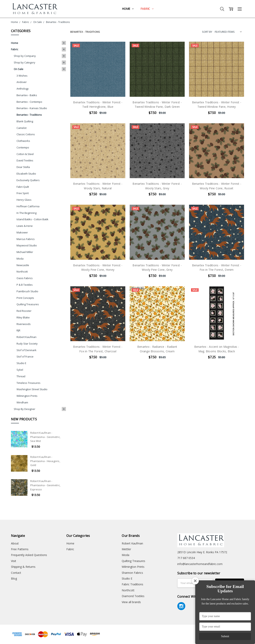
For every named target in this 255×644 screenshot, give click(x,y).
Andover (22, 82)
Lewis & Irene (25, 226)
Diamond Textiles (133, 596)
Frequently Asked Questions (29, 555)
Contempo (23, 147)
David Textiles (25, 160)
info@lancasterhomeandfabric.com (200, 564)
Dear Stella (23, 167)
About (15, 543)
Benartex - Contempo (29, 102)
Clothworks (23, 141)
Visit (14, 561)
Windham (22, 402)
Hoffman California (28, 206)
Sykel (20, 370)
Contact (16, 573)
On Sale (19, 69)
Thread (21, 376)
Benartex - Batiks (27, 95)
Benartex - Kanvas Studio (32, 108)
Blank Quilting (25, 121)
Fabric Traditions (132, 584)
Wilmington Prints (27, 396)
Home (128, 9)
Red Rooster (24, 311)
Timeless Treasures (28, 383)
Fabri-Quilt (23, 187)
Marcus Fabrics (26, 239)
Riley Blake (23, 317)
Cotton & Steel (25, 154)
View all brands (131, 602)
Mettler (126, 549)
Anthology (23, 89)
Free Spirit (23, 193)
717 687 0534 (186, 558)
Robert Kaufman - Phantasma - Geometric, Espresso (45, 485)
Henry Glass (24, 200)
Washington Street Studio (32, 389)
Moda (20, 259)
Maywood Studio (27, 245)
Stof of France (25, 357)
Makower (22, 232)
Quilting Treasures (28, 304)
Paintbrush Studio (27, 291)
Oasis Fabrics (25, 278)
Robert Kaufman (26, 337)
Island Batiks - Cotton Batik (32, 219)
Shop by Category (25, 62)
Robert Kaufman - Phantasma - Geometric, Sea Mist (45, 437)
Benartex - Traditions (29, 115)
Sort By (207, 32)
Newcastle (23, 265)
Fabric (147, 9)
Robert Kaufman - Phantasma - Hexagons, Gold (45, 461)
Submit (225, 636)
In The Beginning (26, 213)
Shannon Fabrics (132, 573)
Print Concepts (25, 298)
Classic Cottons (26, 134)
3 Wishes (22, 76)
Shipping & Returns (23, 567)
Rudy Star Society (27, 344)
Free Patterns (20, 549)
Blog (14, 578)
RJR (18, 330)
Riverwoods (24, 324)
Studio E (21, 363)
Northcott (22, 272)
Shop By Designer (25, 409)
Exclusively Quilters (28, 180)
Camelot (22, 128)
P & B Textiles (25, 285)
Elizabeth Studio (26, 174)
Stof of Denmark (26, 350)
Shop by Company (25, 56)
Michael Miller (25, 252)
